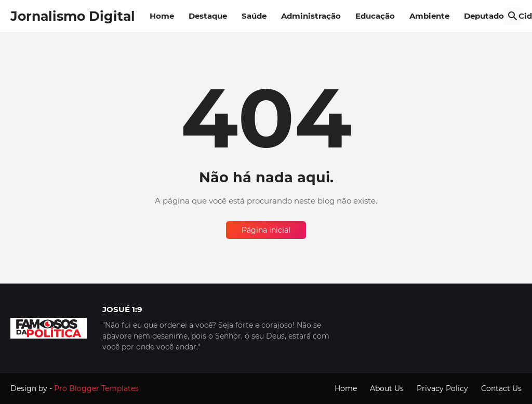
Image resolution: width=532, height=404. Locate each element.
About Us (387, 388)
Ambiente (429, 16)
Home (162, 16)
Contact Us (501, 388)
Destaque (208, 16)
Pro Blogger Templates (96, 388)
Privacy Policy (442, 388)
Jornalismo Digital (73, 16)
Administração (311, 16)
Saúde (254, 16)
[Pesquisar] (513, 16)
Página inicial (266, 230)
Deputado (484, 16)
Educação (375, 16)
